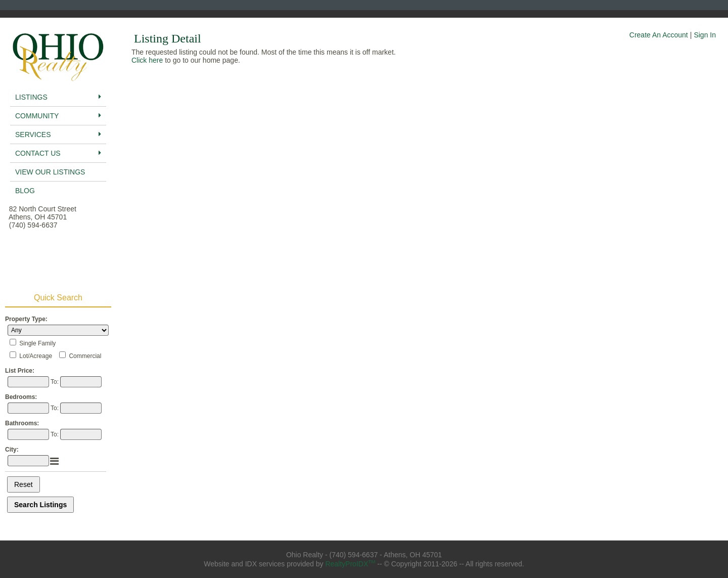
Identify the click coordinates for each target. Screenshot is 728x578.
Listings (58, 97)
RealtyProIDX (350, 564)
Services (58, 135)
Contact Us (58, 153)
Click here (147, 60)
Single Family (37, 343)
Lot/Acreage (36, 356)
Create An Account (659, 35)
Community (58, 116)
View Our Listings (50, 172)
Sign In (705, 35)
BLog (25, 191)
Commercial (85, 356)
